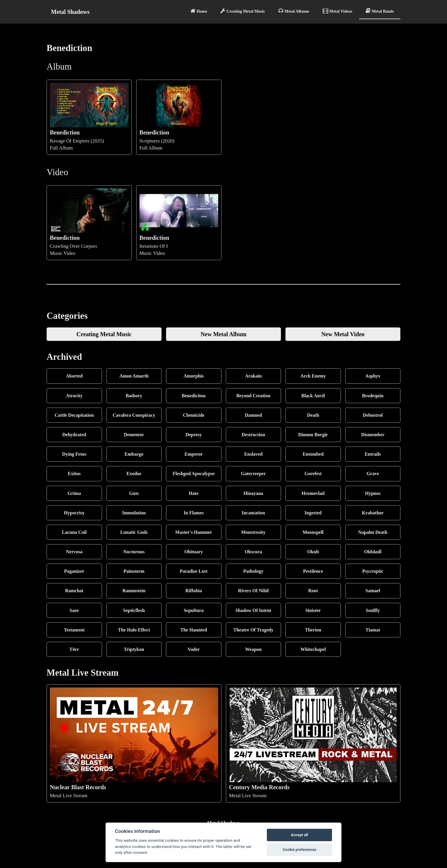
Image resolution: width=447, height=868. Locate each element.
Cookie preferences (299, 850)
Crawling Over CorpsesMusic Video (89, 222)
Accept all (299, 835)
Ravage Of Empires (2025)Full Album (89, 117)
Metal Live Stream (134, 743)
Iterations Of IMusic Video (179, 222)
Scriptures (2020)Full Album (179, 117)
